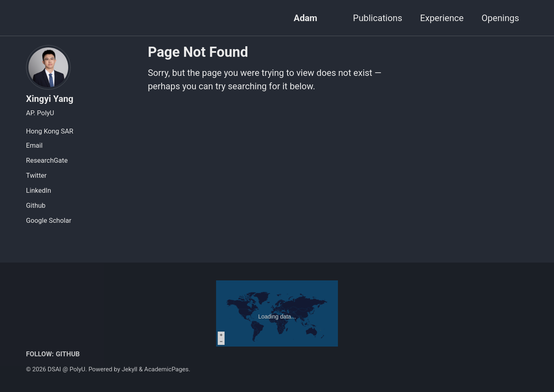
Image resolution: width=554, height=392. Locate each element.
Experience (442, 18)
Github (36, 206)
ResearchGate (47, 160)
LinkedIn (39, 191)
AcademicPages (166, 369)
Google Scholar (49, 221)
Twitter (36, 176)
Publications (378, 18)
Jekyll (130, 369)
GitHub (68, 354)
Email (34, 145)
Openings (500, 18)
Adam (305, 18)
